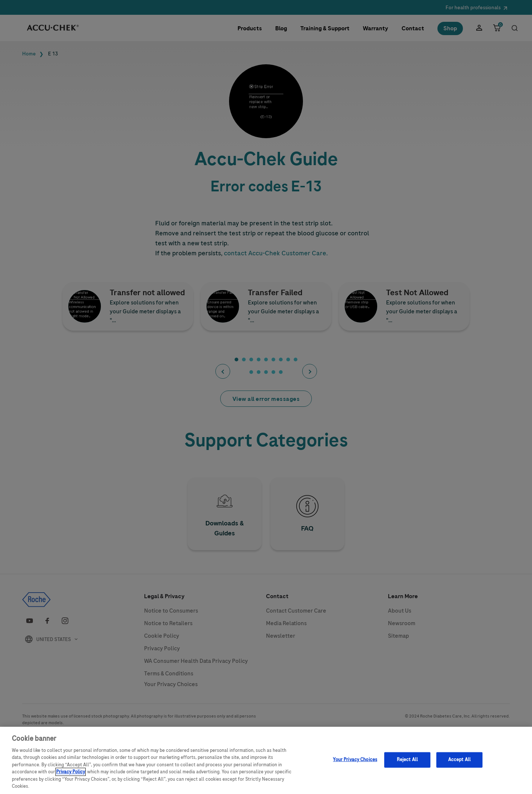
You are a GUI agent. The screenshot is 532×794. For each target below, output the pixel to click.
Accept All (459, 764)
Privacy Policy (71, 776)
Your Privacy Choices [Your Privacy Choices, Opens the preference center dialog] (355, 764)
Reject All (407, 764)
